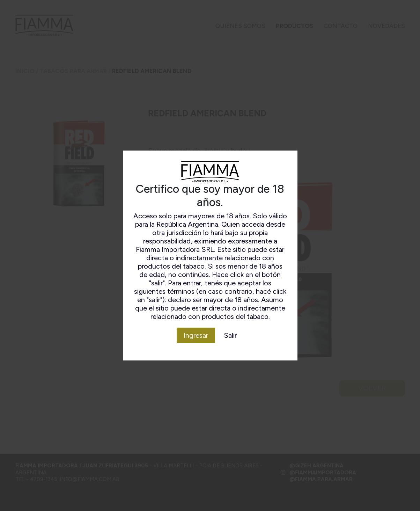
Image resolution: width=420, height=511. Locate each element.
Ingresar (196, 335)
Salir (230, 335)
